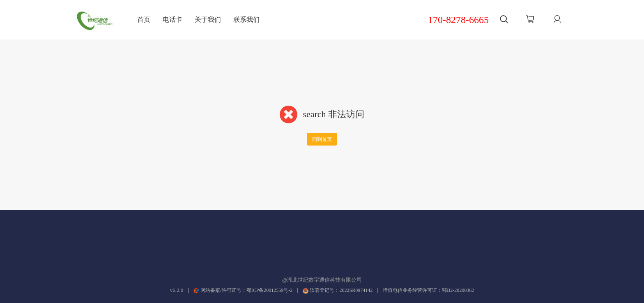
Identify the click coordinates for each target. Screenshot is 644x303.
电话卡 (172, 20)
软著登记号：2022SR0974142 (338, 290)
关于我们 (208, 20)
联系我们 (246, 20)
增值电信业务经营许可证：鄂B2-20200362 (428, 290)
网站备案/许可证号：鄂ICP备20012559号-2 (243, 290)
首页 (144, 20)
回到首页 (322, 139)
